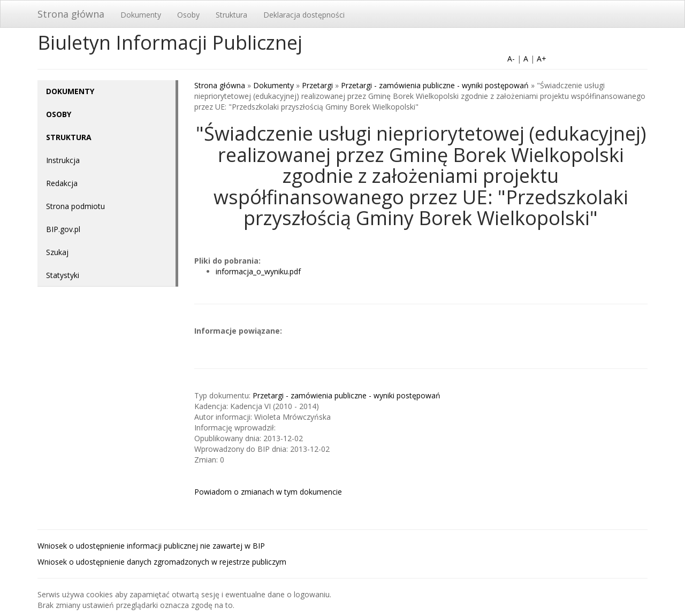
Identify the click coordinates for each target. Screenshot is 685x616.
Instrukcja (63, 160)
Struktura (231, 15)
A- (511, 59)
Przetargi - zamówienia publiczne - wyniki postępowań (435, 85)
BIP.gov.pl (63, 229)
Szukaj (57, 252)
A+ (542, 59)
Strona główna (71, 14)
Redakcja (62, 183)
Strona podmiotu (75, 206)
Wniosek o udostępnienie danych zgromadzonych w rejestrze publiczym (162, 562)
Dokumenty (141, 15)
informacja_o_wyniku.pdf (258, 271)
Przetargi (317, 85)
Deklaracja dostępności (304, 15)
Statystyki (63, 275)
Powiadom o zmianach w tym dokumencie (268, 492)
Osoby (188, 15)
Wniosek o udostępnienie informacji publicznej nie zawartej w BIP (151, 546)
